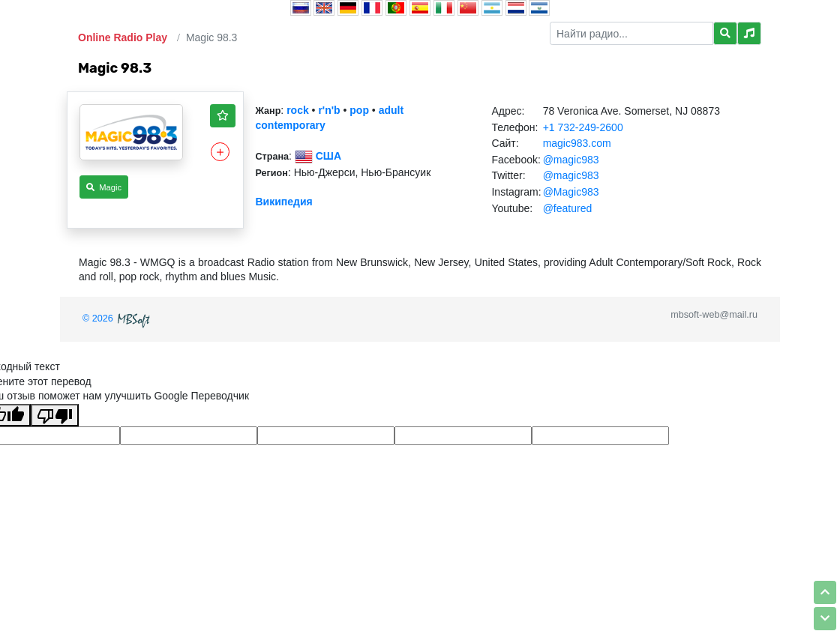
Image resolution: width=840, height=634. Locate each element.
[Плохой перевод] (55, 415)
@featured (568, 208)
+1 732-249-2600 (583, 127)
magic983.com (577, 143)
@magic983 (571, 160)
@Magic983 (571, 192)
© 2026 (118, 318)
